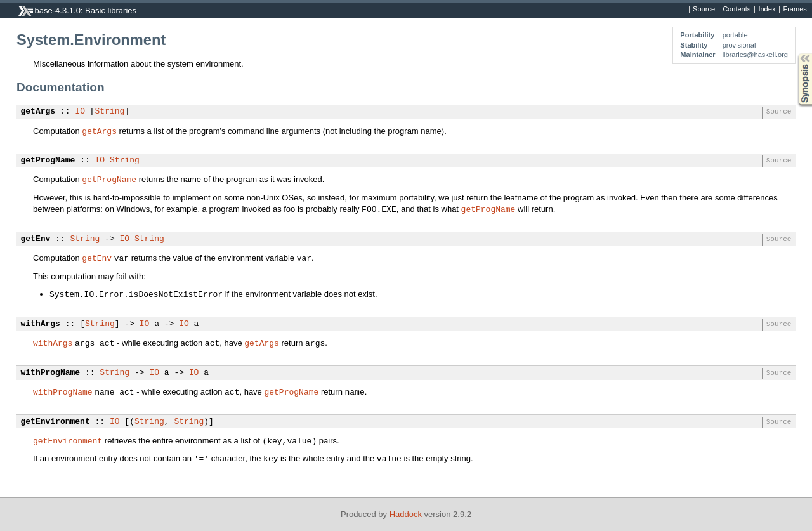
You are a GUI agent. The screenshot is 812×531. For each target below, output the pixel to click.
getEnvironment (56, 422)
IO (80, 112)
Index (767, 10)
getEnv (36, 239)
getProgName (48, 161)
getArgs (38, 112)
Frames (795, 10)
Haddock (406, 514)
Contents (737, 10)
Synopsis (795, 54)
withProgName (51, 373)
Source (704, 10)
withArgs (41, 324)
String (110, 112)
